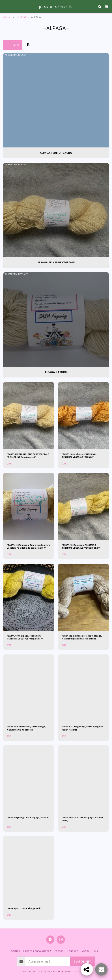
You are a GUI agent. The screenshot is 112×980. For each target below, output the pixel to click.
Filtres (13, 45)
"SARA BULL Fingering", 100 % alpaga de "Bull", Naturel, (82, 728)
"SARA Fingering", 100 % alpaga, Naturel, (28, 817)
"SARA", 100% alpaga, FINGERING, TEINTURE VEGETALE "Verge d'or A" (25, 637)
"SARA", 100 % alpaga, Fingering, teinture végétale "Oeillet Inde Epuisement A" (28, 546)
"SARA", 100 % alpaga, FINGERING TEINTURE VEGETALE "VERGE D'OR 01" (81, 546)
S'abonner (83, 962)
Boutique (22, 17)
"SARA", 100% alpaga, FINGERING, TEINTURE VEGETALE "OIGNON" (79, 456)
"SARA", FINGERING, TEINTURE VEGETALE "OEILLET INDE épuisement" (28, 456)
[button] (5, 6)
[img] (29, 415)
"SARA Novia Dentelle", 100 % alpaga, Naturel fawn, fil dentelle (26, 728)
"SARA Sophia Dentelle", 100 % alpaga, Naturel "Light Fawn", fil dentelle (82, 637)
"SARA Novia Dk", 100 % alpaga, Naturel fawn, (82, 819)
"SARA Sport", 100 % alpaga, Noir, (24, 908)
